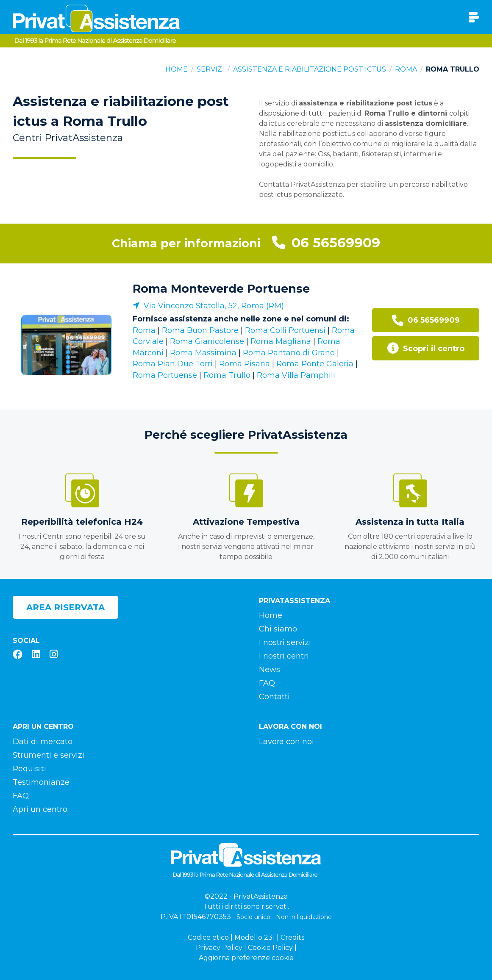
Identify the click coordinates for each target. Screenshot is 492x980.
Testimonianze (41, 782)
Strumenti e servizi (49, 755)
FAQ (267, 683)
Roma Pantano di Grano (289, 353)
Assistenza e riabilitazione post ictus (310, 69)
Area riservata (65, 607)
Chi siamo (278, 629)
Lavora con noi (286, 742)
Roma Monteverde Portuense (221, 289)
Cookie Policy (270, 948)
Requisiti (29, 769)
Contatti (274, 697)
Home (177, 69)
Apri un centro (40, 809)
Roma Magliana (281, 341)
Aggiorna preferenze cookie (246, 958)
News (270, 670)
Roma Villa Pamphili (296, 375)
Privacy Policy (219, 948)
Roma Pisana (245, 364)
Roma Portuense (165, 375)
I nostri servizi (285, 642)
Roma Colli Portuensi (285, 330)
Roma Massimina (203, 353)
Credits (292, 937)
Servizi (210, 69)
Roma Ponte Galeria (315, 364)
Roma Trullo (227, 375)
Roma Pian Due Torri (173, 364)
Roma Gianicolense (207, 341)
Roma (406, 69)
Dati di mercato (43, 742)
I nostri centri (284, 656)
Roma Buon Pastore (200, 330)
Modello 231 (255, 937)
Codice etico (208, 937)
